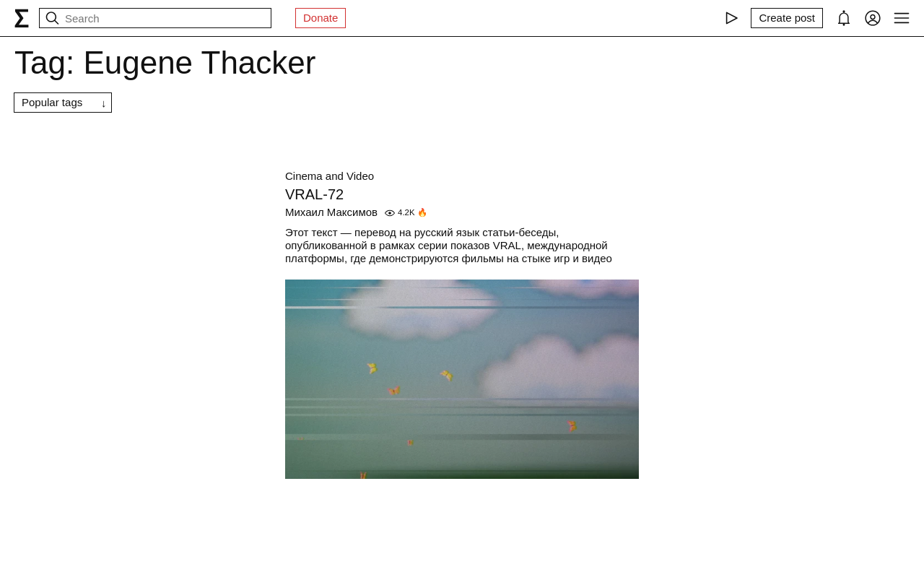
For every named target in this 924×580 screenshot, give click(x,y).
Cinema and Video (330, 176)
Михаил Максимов (331, 212)
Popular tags (52, 102)
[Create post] (787, 18)
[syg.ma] (22, 18)
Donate (321, 18)
